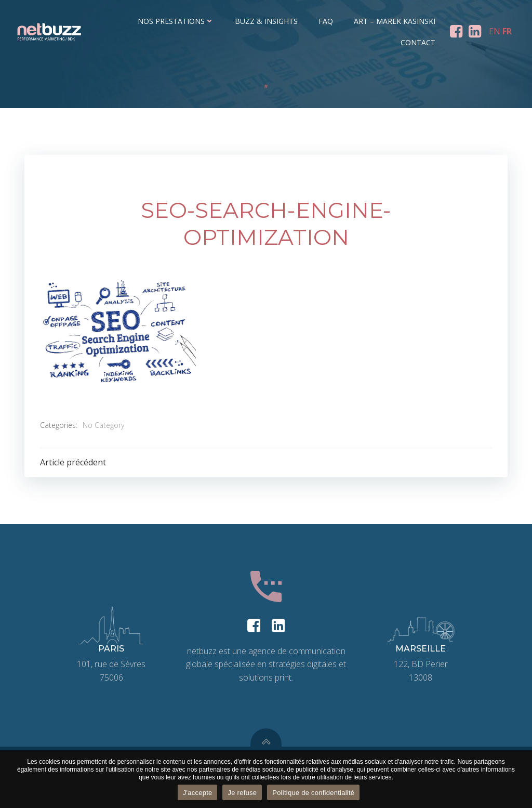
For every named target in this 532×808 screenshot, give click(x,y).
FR (507, 31)
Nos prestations (176, 21)
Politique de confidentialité (313, 793)
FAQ (326, 21)
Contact (418, 42)
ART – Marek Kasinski (395, 21)
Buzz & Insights (266, 21)
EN (495, 31)
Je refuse (242, 793)
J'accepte (198, 793)
